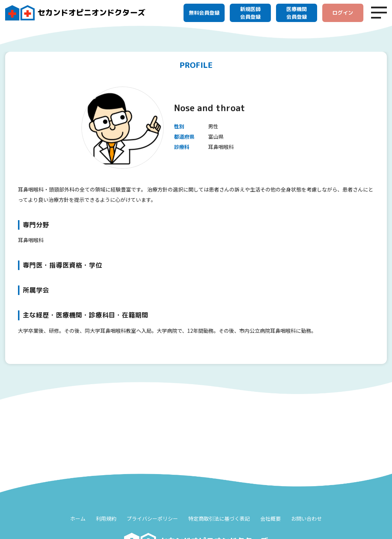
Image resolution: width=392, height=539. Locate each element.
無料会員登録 (204, 13)
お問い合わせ (306, 518)
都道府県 (184, 136)
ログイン (343, 13)
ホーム (78, 518)
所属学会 (36, 290)
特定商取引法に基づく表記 (219, 518)
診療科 (182, 147)
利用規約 (106, 518)
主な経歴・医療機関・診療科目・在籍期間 (86, 315)
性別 (179, 126)
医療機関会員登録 (297, 13)
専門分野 (36, 225)
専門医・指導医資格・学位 (62, 265)
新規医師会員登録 (250, 13)
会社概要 (271, 518)
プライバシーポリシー (152, 518)
